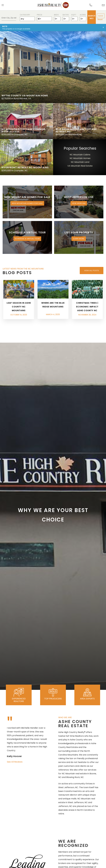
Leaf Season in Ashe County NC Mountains (19, 307)
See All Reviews (15, 762)
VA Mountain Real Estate (80, 166)
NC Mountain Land (80, 162)
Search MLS (92, 17)
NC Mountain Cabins (80, 155)
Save (101, 16)
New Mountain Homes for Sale (27, 203)
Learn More (79, 239)
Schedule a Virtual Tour (27, 239)
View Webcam (79, 203)
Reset (100, 19)
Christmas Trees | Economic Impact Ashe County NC (87, 307)
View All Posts (92, 271)
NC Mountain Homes (80, 158)
